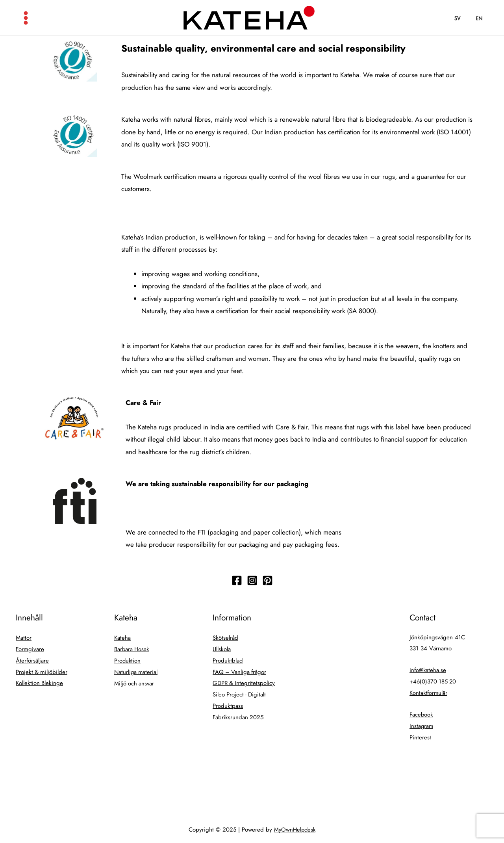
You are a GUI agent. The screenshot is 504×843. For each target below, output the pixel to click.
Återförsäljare (32, 659)
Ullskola (222, 648)
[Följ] (237, 580)
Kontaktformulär (429, 692)
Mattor (24, 637)
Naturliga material (137, 670)
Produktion (128, 659)
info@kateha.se (428, 670)
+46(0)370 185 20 (434, 681)
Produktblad (228, 659)
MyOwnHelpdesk (295, 827)
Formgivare (30, 648)
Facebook (422, 713)
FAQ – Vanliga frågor (240, 670)
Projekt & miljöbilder (42, 670)
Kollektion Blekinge (40, 681)
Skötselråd (225, 637)
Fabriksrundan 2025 (238, 714)
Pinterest (420, 735)
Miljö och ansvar (135, 681)
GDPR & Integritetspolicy (244, 681)
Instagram (422, 724)
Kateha (122, 637)
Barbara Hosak (132, 648)
